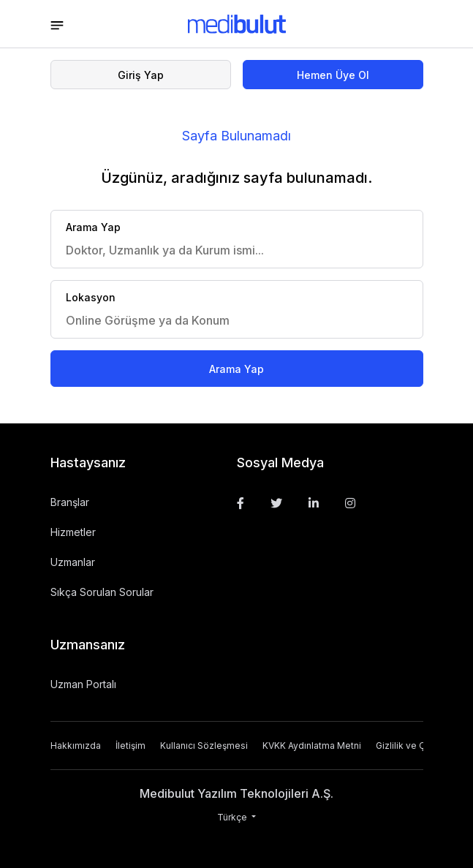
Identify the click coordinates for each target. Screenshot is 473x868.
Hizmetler (73, 532)
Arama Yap (236, 369)
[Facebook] (241, 503)
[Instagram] (350, 503)
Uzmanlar (73, 562)
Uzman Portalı (83, 684)
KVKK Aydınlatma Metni (312, 746)
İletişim (130, 746)
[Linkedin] (314, 503)
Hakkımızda (76, 746)
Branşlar (70, 502)
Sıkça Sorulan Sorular (102, 592)
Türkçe (233, 817)
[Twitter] (276, 503)
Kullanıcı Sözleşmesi (204, 746)
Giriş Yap (141, 75)
